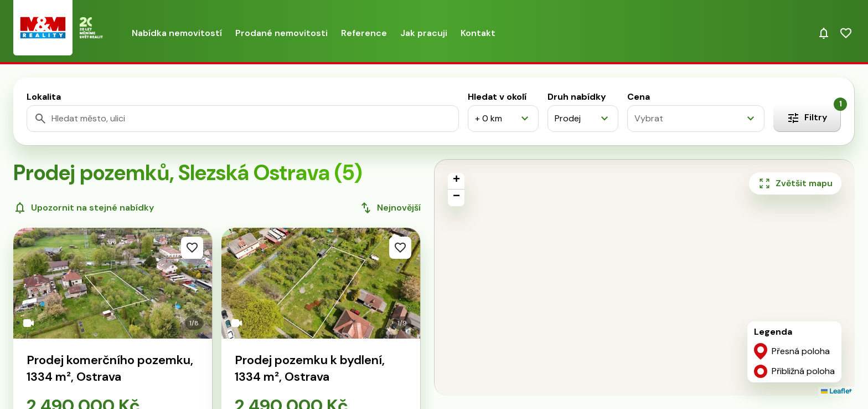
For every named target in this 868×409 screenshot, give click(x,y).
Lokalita (44, 97)
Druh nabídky (577, 97)
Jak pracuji (424, 33)
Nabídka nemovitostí (177, 33)
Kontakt (478, 33)
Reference (364, 33)
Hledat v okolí (497, 97)
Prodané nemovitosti (281, 33)
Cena (639, 97)
